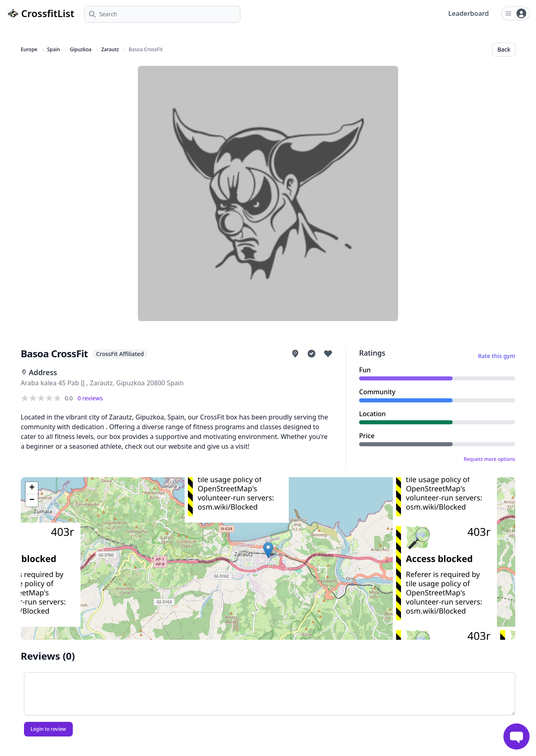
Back (504, 49)
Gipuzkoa (81, 50)
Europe (29, 50)
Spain (54, 50)
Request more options (489, 459)
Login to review (48, 729)
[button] (268, 550)
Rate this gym (497, 356)
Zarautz (110, 50)
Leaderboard (468, 13)
